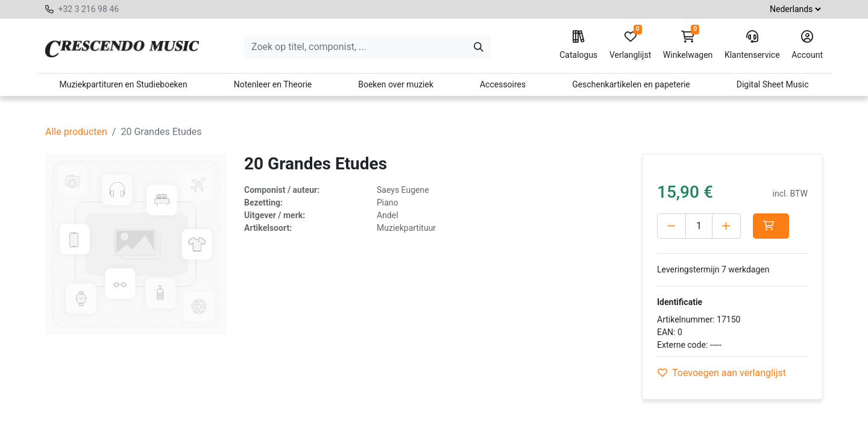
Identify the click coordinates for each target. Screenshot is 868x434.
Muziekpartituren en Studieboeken (123, 84)
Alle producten (76, 132)
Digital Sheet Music (773, 84)
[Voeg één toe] (726, 226)
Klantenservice (752, 45)
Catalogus (578, 45)
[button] (771, 226)
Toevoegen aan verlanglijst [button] (722, 373)
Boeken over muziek (396, 84)
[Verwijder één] (671, 226)
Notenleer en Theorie (273, 84)
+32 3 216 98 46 (88, 9)
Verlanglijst (630, 45)
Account (807, 45)
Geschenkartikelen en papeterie (631, 84)
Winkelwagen (688, 45)
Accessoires (503, 84)
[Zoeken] (479, 47)
